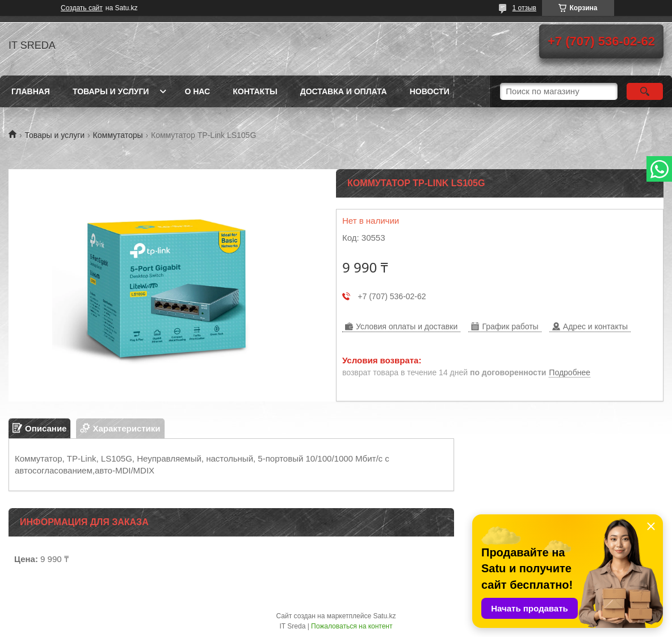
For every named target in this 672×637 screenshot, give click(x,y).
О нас (197, 91)
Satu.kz (384, 616)
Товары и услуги (111, 91)
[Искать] (645, 91)
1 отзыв (524, 8)
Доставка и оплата (344, 91)
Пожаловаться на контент (352, 626)
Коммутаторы (118, 135)
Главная (31, 91)
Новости (430, 91)
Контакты (255, 91)
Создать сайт (82, 8)
